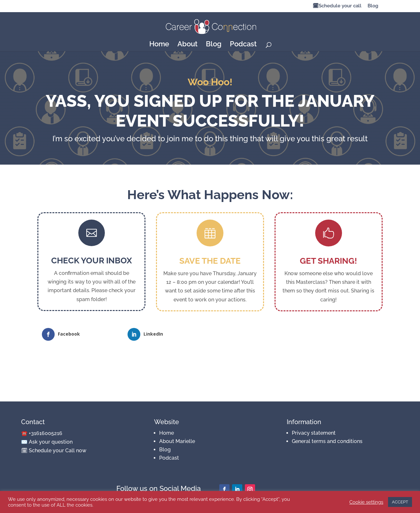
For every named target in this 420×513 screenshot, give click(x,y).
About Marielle (177, 441)
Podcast (243, 45)
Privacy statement (314, 433)
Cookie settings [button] (366, 502)
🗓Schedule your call (337, 6)
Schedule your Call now (58, 451)
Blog (373, 6)
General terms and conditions (327, 441)
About (187, 45)
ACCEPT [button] (400, 502)
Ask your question (51, 442)
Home (159, 45)
